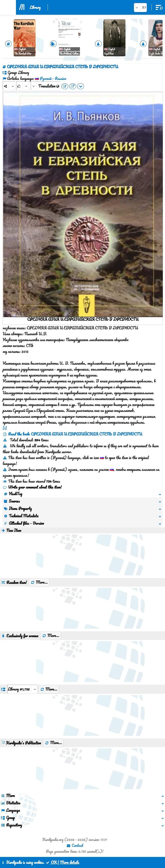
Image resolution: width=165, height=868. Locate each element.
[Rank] (22, 86)
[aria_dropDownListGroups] (22, 689)
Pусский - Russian (53, 78)
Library (35, 7)
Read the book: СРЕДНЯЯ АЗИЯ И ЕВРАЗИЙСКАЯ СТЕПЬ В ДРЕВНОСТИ (75, 434)
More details (70, 862)
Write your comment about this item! (32, 487)
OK (51, 862)
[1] (5, 428)
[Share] (9, 86)
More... (39, 582)
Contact (75, 845)
